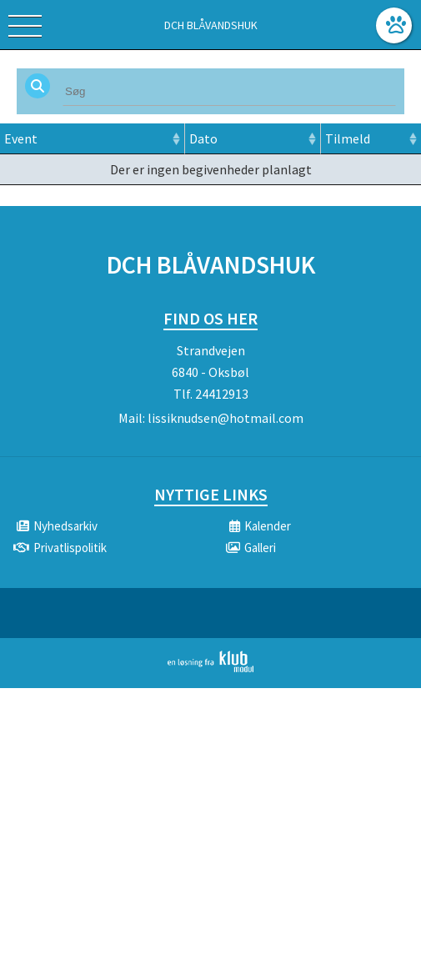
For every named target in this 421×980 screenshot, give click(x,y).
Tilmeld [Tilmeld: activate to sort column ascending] (348, 138)
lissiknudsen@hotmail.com (226, 418)
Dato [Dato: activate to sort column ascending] (203, 138)
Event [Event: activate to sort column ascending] (21, 138)
